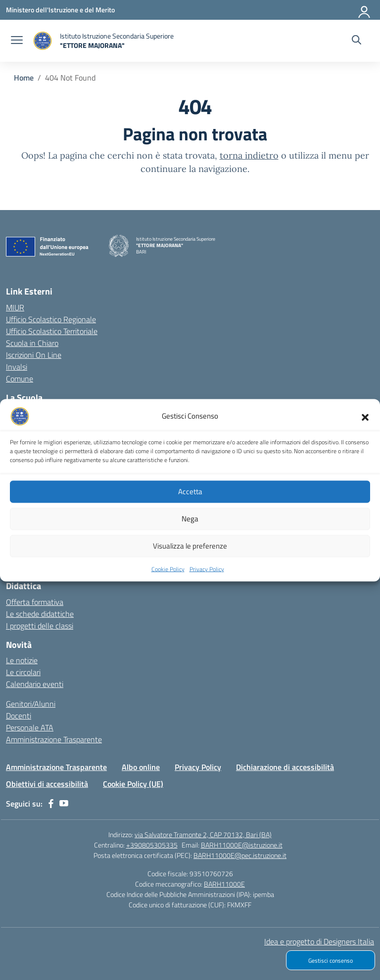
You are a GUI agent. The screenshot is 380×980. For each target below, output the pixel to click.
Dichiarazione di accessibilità (285, 767)
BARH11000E (224, 884)
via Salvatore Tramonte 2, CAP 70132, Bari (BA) (203, 834)
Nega (190, 526)
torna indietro (249, 155)
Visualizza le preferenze (190, 553)
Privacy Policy (207, 576)
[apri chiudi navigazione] (17, 41)
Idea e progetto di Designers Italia (319, 941)
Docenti (19, 716)
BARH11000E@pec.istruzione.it (240, 855)
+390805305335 (152, 845)
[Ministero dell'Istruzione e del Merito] (60, 10)
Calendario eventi (35, 684)
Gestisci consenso (331, 960)
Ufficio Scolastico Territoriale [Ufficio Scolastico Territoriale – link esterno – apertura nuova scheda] (52, 331)
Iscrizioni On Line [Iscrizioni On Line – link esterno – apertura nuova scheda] (34, 355)
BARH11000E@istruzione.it (242, 845)
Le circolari (23, 672)
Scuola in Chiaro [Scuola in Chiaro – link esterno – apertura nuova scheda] (32, 343)
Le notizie (22, 660)
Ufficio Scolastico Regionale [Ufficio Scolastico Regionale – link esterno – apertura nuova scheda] (51, 319)
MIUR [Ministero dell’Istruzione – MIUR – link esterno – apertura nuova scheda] (15, 307)
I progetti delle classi (40, 626)
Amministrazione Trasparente (54, 739)
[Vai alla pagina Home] (24, 78)
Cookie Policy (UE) (133, 784)
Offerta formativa (35, 602)
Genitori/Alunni (31, 704)
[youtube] (64, 804)
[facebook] (51, 804)
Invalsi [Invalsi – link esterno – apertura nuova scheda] (17, 367)
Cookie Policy (168, 576)
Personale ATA (30, 727)
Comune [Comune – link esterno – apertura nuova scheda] (20, 379)
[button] (365, 424)
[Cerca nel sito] (356, 41)
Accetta (190, 499)
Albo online (141, 767)
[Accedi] (365, 10)
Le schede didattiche (40, 614)
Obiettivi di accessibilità (47, 784)
